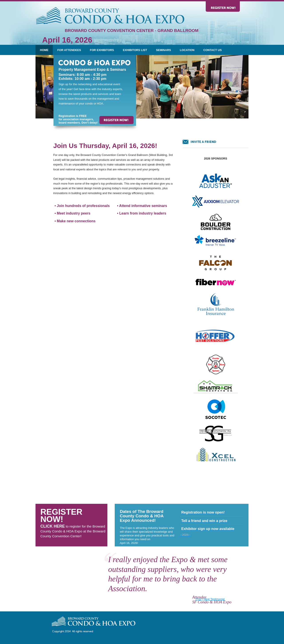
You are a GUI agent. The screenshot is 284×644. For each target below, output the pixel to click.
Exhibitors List (135, 50)
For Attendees (69, 50)
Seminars (164, 50)
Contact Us (212, 50)
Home (44, 50)
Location (187, 50)
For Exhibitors (102, 50)
